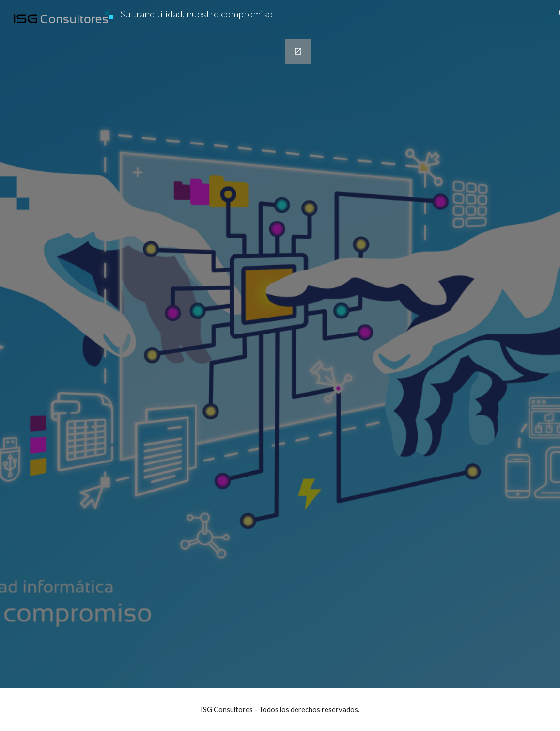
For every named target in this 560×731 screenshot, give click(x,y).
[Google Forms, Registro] (173, 358)
